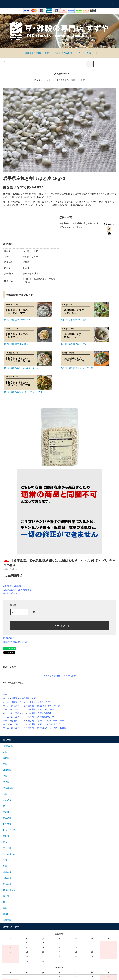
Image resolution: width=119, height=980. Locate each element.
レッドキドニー (10, 830)
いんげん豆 (8, 788)
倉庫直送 (15, 698)
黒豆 (5, 764)
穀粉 (5, 908)
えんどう (7, 800)
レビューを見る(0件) (51, 676)
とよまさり (49, 80)
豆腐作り (7, 878)
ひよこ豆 (7, 818)
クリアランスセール (86, 53)
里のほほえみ (63, 80)
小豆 (5, 776)
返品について (9, 638)
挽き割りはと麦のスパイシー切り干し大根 (47, 728)
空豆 (5, 860)
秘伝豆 (74, 80)
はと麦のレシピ (18, 706)
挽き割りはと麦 (29, 698)
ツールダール (9, 854)
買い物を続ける (10, 593)
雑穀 (5, 866)
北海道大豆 (8, 746)
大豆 (5, 752)
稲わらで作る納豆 (62, 53)
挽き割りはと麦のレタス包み (41, 710)
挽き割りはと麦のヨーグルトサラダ (44, 706)
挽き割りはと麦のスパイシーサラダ (44, 724)
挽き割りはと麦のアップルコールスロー (46, 721)
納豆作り (38, 80)
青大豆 (6, 758)
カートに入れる (59, 625)
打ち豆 (6, 896)
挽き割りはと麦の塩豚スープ (41, 717)
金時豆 (6, 782)
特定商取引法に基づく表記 (15, 642)
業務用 (6, 914)
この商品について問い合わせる (17, 590)
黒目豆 (6, 836)
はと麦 (82, 80)
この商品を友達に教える (14, 586)
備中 (5, 806)
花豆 (5, 794)
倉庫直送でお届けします (35, 53)
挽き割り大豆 (9, 890)
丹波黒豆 (7, 770)
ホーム (6, 695)
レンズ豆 (7, 824)
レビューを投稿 (69, 676)
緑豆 (5, 842)
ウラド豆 (7, 848)
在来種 (6, 812)
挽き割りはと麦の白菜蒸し (40, 713)
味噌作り (7, 872)
